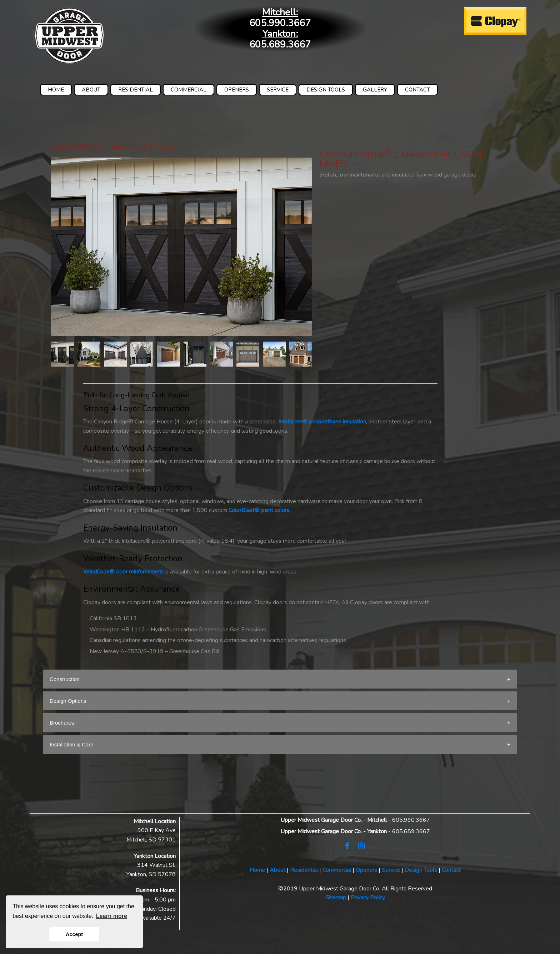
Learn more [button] (112, 916)
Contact (451, 870)
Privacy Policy (368, 898)
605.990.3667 (280, 23)
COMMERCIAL (189, 90)
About (277, 870)
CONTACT (417, 90)
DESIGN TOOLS (326, 90)
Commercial (337, 870)
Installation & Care (72, 744)
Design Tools (421, 870)
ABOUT (91, 90)
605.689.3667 (280, 44)
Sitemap (336, 898)
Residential (304, 870)
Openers (366, 870)
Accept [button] (74, 934)
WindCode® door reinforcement (123, 572)
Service (391, 870)
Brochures (62, 723)
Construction (65, 679)
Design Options (68, 701)
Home (257, 870)
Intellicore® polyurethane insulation (322, 422)
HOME (56, 90)
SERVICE (278, 90)
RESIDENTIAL (136, 90)
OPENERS (237, 90)
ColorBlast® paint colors (259, 510)
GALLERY (375, 90)
